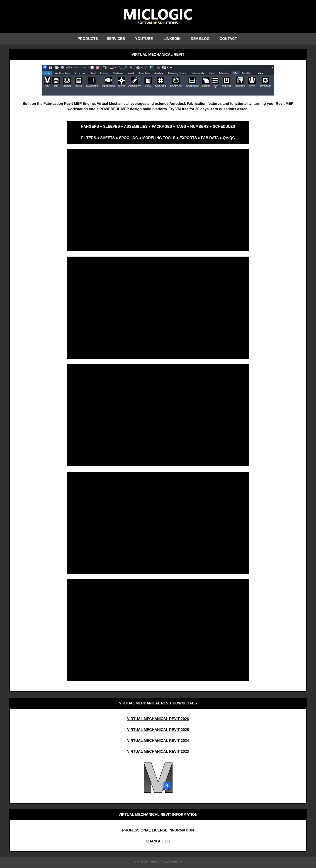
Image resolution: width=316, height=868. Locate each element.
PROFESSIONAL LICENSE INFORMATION (158, 830)
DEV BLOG (200, 39)
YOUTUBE (144, 39)
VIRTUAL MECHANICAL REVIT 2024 (158, 741)
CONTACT (228, 39)
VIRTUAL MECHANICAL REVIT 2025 (158, 730)
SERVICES (116, 39)
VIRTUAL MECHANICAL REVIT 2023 (158, 752)
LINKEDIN (172, 39)
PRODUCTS (88, 39)
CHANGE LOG (158, 841)
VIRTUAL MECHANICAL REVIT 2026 (158, 719)
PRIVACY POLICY (171, 862)
